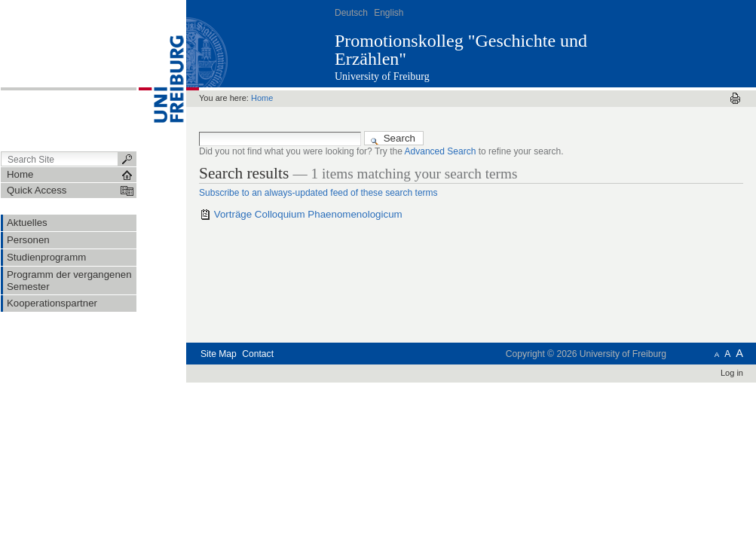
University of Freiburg (382, 76)
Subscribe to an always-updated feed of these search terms (318, 193)
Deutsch (351, 13)
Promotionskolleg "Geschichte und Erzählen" (461, 50)
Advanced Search (441, 151)
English (389, 13)
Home (262, 98)
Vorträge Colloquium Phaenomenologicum (308, 214)
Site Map (219, 354)
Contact (258, 354)
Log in (732, 373)
